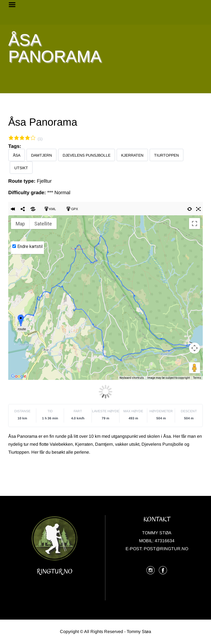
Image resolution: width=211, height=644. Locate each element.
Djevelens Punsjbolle (87, 155)
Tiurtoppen (166, 155)
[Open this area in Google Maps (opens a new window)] (19, 376)
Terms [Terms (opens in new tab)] (197, 378)
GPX (72, 209)
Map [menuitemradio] (20, 224)
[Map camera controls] (195, 348)
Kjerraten (132, 155)
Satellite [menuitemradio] (43, 224)
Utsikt (21, 168)
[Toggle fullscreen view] (195, 224)
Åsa (17, 155)
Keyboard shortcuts (132, 378)
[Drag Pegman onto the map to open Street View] (195, 368)
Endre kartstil (30, 246)
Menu (14, 5)
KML (50, 209)
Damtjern (41, 155)
